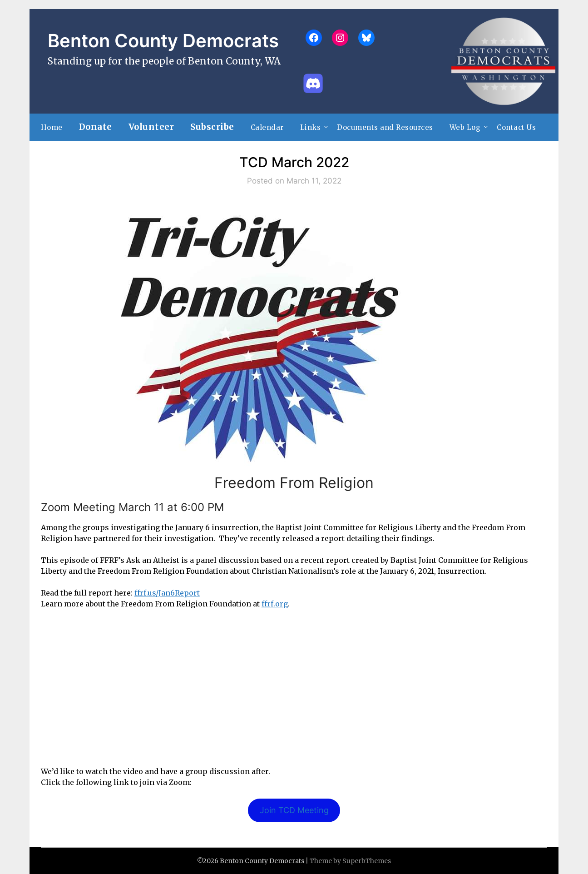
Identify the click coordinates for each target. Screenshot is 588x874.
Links (311, 127)
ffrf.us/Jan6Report (167, 593)
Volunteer (151, 127)
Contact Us (516, 127)
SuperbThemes (367, 861)
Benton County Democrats (163, 41)
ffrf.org (275, 604)
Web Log (465, 127)
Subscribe (212, 127)
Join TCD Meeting (294, 810)
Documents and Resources (385, 127)
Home (52, 127)
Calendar (267, 127)
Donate (96, 127)
